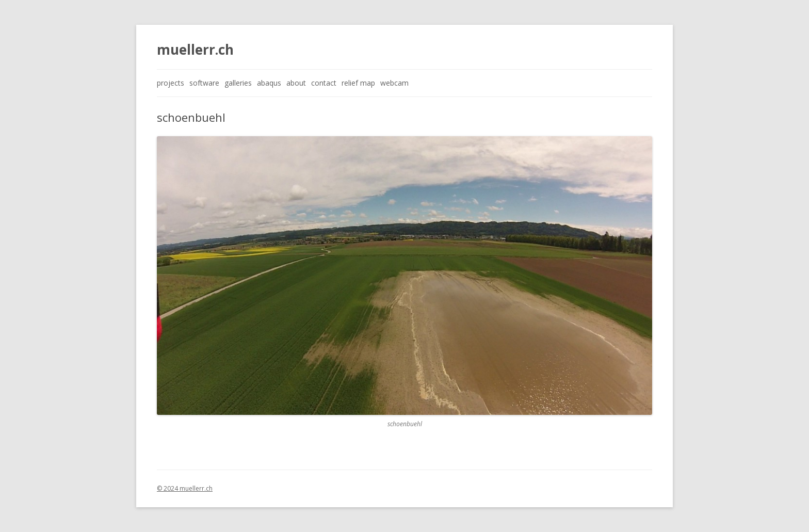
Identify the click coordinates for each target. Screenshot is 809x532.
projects (171, 83)
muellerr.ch (195, 50)
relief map (358, 83)
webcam (394, 83)
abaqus (269, 83)
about (296, 83)
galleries (238, 83)
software (204, 83)
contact (324, 83)
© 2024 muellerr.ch (185, 488)
